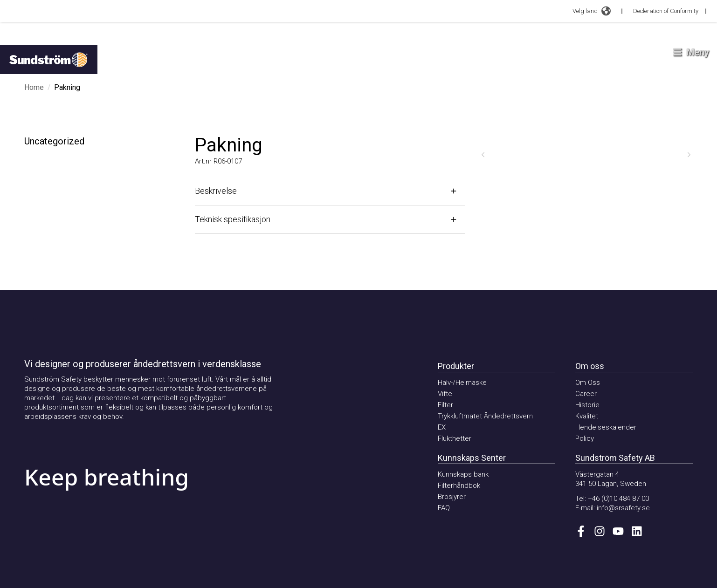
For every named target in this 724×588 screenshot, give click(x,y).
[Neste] (689, 155)
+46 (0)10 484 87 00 (618, 499)
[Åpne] (330, 191)
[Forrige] (483, 155)
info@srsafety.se (623, 508)
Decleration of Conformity (666, 11)
